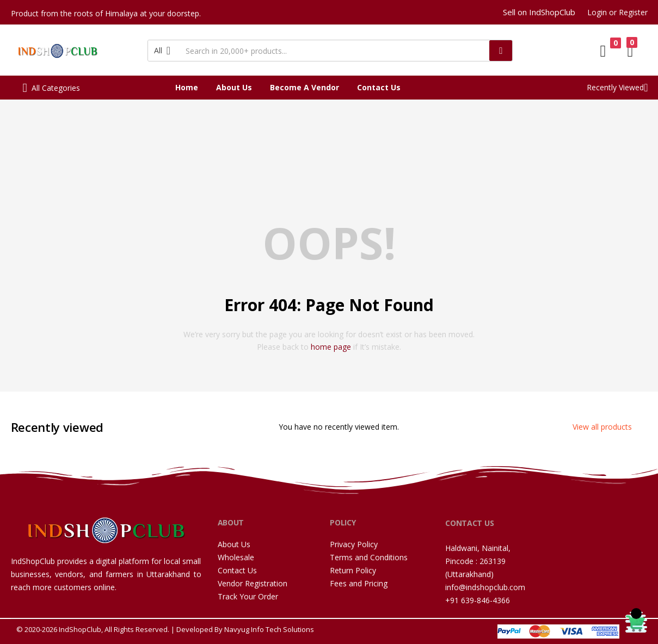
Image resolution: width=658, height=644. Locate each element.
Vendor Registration (253, 583)
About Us (234, 87)
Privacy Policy (354, 544)
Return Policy (353, 570)
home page (331, 347)
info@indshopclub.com (485, 587)
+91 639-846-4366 (478, 600)
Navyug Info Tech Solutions (269, 629)
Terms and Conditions (369, 557)
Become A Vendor (305, 87)
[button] (164, 51)
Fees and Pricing (359, 583)
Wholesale (236, 557)
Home (187, 87)
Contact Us (379, 87)
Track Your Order (248, 596)
